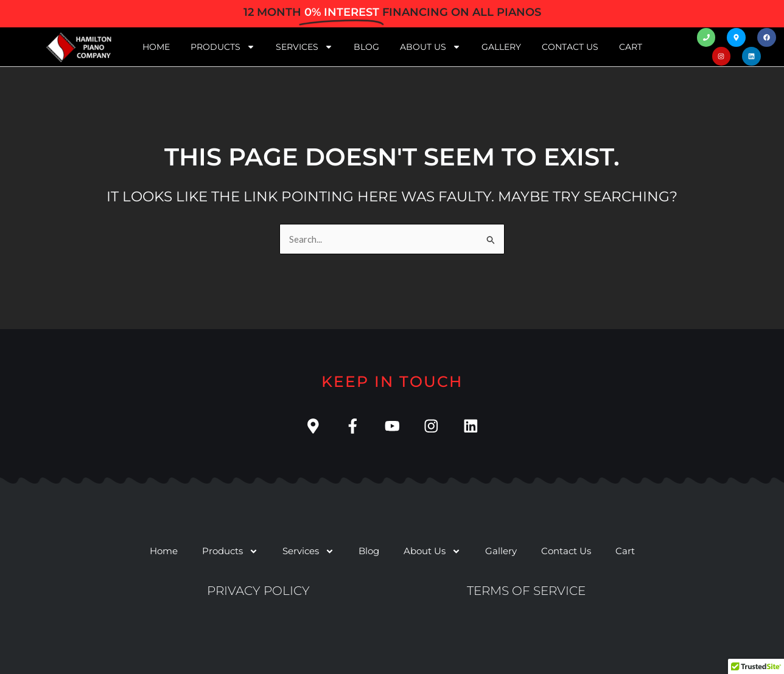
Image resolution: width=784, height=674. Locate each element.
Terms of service (526, 591)
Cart (631, 47)
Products (223, 47)
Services (304, 47)
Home (156, 47)
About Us (430, 47)
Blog (366, 47)
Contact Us (570, 47)
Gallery (501, 47)
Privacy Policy (258, 591)
